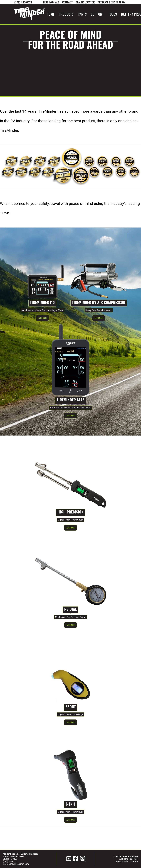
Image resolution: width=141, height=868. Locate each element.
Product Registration (111, 2)
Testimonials (51, 2)
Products (66, 14)
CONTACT (67, 2)
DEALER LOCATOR (85, 2)
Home (51, 14)
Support (97, 14)
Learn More (42, 318)
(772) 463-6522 (23, 2)
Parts (82, 14)
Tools (113, 14)
